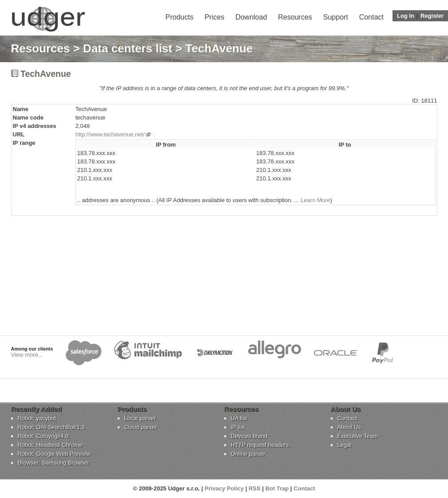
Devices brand (249, 436)
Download (251, 17)
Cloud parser (141, 427)
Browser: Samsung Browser (54, 463)
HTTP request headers (260, 445)
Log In (406, 16)
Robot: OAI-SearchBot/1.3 (51, 427)
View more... (27, 355)
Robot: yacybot (37, 418)
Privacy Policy (224, 488)
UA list (239, 418)
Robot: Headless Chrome (50, 445)
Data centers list (128, 48)
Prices (214, 17)
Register (432, 16)
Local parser (140, 418)
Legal (345, 445)
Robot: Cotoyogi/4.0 (43, 436)
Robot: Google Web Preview (54, 454)
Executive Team (358, 436)
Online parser (248, 454)
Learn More (315, 200)
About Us (349, 427)
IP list (238, 427)
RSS (255, 488)
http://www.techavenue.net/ (110, 134)
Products (180, 17)
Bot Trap (277, 488)
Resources (295, 17)
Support (336, 17)
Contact (371, 17)
